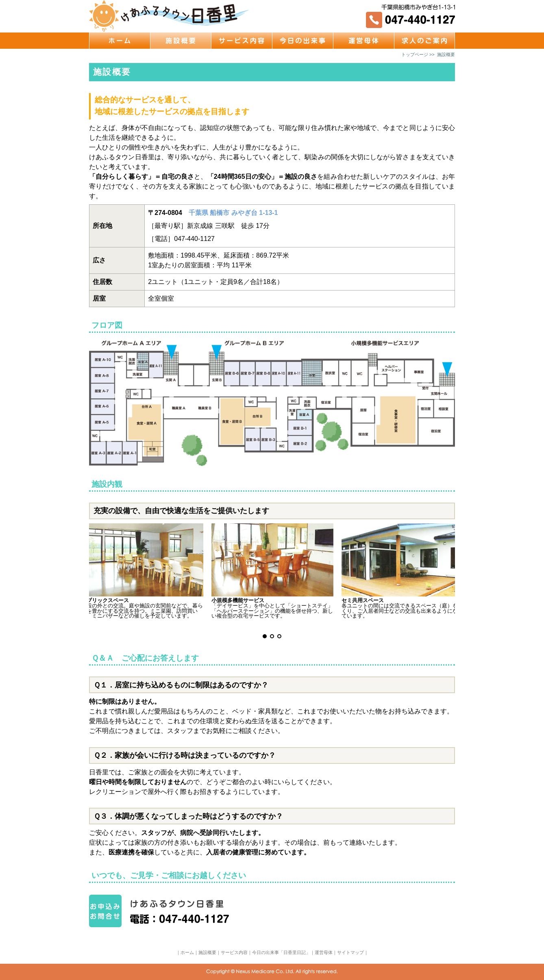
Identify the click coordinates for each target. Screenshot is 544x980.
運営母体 (324, 952)
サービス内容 (234, 952)
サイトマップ (350, 952)
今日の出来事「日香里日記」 (281, 952)
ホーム (187, 952)
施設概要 (207, 952)
